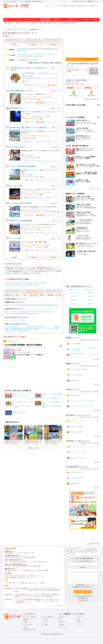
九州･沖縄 (58, 295)
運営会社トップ (63, 617)
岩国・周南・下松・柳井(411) (38, 283)
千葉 (27, 23)
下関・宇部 (33, 56)
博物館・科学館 (22, 329)
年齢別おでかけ (58, 20)
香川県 (55, 49)
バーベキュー (9, 320)
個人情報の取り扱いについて (83, 585)
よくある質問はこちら (83, 598)
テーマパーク (21, 327)
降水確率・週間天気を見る (92, 99)
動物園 (28, 327)
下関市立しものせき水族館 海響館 (20, 221)
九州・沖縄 (71, 23)
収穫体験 (27, 557)
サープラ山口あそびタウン (18, 147)
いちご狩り (17, 320)
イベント (17, 20)
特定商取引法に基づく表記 (30, 630)
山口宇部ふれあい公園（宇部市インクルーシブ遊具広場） (28, 127)
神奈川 (23, 23)
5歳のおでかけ (91, 296)
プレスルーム (44, 622)
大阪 (52, 23)
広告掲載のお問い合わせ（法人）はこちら (83, 587)
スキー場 (13, 570)
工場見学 (30, 329)
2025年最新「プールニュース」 (36, 576)
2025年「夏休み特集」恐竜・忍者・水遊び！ (16, 576)
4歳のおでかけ (74, 296)
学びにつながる (38, 312)
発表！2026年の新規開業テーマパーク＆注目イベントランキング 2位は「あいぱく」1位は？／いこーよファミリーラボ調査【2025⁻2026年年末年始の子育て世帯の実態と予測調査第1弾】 (37, 590)
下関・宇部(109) (25, 285)
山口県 (37, 305)
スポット (8, 20)
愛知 (37, 23)
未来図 (78, 620)
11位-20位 (33, 44)
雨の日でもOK (76, 6)
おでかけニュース (73, 20)
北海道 (13, 23)
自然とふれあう (10, 314)
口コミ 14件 (47, 245)
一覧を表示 (96, 359)
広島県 (41, 49)
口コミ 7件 (47, 136)
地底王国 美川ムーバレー (18, 108)
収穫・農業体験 (20, 314)
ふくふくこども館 (15, 238)
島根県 (31, 49)
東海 (34, 23)
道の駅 (23, 331)
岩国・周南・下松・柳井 (46, 54)
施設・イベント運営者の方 (30, 617)
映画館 (22, 566)
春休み (70, 6)
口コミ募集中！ (30, 76)
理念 (60, 620)
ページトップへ (94, 544)
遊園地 (15, 327)
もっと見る (59, 606)
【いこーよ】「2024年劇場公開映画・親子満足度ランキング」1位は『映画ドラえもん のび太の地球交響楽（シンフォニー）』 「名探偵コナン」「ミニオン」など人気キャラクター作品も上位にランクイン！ (37, 601)
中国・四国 (63, 23)
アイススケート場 (21, 570)
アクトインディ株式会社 (78, 614)
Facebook (26, 627)
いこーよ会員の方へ (83, 600)
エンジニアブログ (63, 627)
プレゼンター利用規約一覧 (47, 617)
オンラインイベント (31, 20)
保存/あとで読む (77, 1)
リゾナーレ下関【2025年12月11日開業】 (23, 166)
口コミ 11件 (48, 116)
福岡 (75, 23)
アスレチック (44, 329)
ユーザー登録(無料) (88, 1)
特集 (95, 20)
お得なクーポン (9, 562)
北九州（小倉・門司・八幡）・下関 (28, 54)
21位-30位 (53, 44)
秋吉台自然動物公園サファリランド (21, 91)
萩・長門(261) (35, 285)
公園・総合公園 (53, 329)
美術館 (35, 566)
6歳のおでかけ (74, 300)
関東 (17, 23)
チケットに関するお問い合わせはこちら (83, 596)
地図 (24, 82)
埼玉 (30, 23)
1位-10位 (14, 44)
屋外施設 (35, 60)
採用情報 (61, 625)
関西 (49, 23)
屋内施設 (29, 60)
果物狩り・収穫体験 (11, 329)
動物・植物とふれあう (27, 312)
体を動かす (28, 314)
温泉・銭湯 (8, 331)
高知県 (24, 51)
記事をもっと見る (33, 448)
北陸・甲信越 (43, 23)
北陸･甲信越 (33, 295)
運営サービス (62, 622)
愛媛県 (19, 51)
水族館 (37, 327)
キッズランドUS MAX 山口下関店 (20, 203)
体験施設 (36, 329)
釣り (22, 553)
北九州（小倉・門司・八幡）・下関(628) (17, 283)
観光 (27, 331)
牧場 (32, 327)
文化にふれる (48, 312)
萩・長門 (40, 56)
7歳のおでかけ (91, 300)
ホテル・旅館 (16, 331)
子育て (86, 20)
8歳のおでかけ (74, 304)
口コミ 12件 (47, 192)
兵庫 (58, 23)
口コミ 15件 (48, 97)
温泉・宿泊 (36, 314)
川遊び (45, 562)
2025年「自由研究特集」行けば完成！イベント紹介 (17, 578)
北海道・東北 (7, 23)
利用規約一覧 (26, 620)
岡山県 (36, 49)
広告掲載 (25, 622)
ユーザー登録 (8, 583)
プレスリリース (80, 625)
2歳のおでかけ (74, 293)
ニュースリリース (28, 625)
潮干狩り (24, 320)
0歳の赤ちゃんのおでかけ (74, 289)
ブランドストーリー (81, 617)
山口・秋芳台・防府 (23, 56)
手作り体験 (13, 557)
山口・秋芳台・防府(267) (12, 285)
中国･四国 (20, 49)
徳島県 (51, 49)
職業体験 (33, 557)
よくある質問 (44, 620)
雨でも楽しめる (9, 566)
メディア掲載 (44, 625)
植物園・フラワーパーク (47, 327)
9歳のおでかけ (91, 304)
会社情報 (79, 622)
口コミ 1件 (47, 210)
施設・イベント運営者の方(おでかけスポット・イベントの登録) (29, 583)
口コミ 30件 (47, 227)
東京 (20, 23)
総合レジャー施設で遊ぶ (12, 312)
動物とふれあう (84, 6)
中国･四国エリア (10, 305)
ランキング (45, 20)
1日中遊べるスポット (94, 6)
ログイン (97, 1)
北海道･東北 (8, 295)
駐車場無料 (24, 562)
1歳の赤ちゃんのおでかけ (91, 289)
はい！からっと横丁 (16, 186)
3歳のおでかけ (91, 293)
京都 (55, 23)
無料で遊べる (17, 562)
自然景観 (57, 327)
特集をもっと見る (95, 189)
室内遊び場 (8, 327)
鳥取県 (26, 49)
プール (29, 553)
